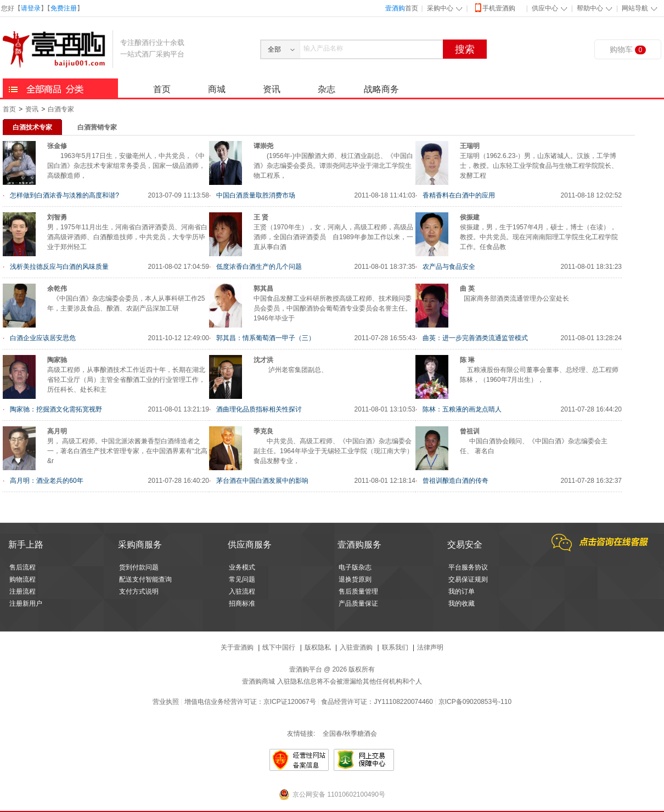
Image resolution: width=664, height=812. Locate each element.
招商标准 (242, 604)
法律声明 (430, 647)
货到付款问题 (139, 567)
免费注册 (64, 8)
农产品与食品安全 (449, 267)
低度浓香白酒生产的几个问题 (259, 267)
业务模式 (242, 567)
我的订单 (462, 591)
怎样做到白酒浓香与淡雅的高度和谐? (64, 195)
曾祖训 (470, 431)
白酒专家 (61, 109)
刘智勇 (57, 217)
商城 (217, 89)
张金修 (57, 146)
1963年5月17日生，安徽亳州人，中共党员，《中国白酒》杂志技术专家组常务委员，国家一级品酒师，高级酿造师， (126, 166)
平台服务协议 (468, 567)
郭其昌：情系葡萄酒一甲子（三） (266, 338)
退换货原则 (355, 579)
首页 (402, 8)
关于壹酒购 (237, 647)
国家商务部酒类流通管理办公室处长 (514, 298)
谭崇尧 (263, 146)
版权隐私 (318, 647)
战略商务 (381, 89)
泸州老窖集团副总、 (291, 370)
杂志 (327, 89)
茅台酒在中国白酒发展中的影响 (262, 481)
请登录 (31, 8)
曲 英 (467, 289)
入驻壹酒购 (356, 647)
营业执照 (166, 702)
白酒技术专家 (32, 127)
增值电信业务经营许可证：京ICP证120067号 (250, 702)
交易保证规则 (468, 579)
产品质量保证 (358, 604)
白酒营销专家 (97, 127)
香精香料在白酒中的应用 (459, 195)
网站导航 (635, 8)
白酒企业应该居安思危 (43, 338)
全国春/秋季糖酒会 (350, 734)
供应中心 (545, 8)
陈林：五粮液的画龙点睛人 (462, 409)
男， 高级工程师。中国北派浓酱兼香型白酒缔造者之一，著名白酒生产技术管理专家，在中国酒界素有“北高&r (127, 451)
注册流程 (22, 591)
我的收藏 (462, 604)
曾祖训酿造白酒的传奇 (455, 481)
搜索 (465, 49)
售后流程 (22, 567)
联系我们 (395, 647)
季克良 (263, 431)
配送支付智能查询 (145, 579)
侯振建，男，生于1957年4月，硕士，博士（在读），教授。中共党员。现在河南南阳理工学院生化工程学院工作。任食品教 (539, 237)
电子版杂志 (355, 567)
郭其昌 (263, 289)
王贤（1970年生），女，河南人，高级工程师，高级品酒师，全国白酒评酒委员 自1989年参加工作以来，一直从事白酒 (333, 237)
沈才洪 (263, 360)
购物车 (628, 50)
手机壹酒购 (494, 7)
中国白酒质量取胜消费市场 (256, 195)
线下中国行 (279, 647)
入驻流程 (242, 591)
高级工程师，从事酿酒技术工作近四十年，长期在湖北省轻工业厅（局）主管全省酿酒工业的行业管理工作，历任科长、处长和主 (126, 380)
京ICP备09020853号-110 (475, 702)
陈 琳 (467, 360)
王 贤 (261, 217)
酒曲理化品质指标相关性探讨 (259, 409)
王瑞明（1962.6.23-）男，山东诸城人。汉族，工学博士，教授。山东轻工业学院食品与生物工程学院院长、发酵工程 (539, 166)
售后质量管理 (358, 591)
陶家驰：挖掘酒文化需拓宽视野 (56, 409)
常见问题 (242, 579)
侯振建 (470, 217)
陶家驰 (57, 360)
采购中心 (440, 8)
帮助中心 (590, 8)
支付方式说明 (139, 591)
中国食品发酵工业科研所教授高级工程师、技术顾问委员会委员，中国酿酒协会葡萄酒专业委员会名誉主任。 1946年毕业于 (333, 308)
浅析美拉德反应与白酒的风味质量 (59, 267)
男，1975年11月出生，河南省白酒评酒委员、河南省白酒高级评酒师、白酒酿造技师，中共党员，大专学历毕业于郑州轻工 (127, 237)
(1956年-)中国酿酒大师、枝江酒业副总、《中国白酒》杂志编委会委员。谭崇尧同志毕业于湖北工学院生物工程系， (333, 166)
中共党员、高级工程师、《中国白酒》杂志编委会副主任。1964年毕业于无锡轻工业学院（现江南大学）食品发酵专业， (333, 451)
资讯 (272, 89)
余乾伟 (57, 289)
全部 (274, 49)
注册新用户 (26, 604)
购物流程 (22, 579)
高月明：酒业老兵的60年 (46, 481)
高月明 (57, 431)
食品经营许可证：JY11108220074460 (377, 702)
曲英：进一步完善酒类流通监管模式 (475, 338)
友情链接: (301, 734)
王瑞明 (470, 146)
